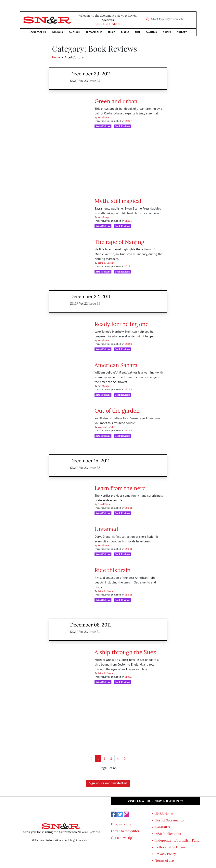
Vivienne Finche (106, 427)
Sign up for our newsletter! (108, 783)
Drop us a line (121, 824)
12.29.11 (128, 121)
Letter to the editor (125, 831)
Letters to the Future (171, 847)
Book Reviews (122, 126)
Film (137, 32)
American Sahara (116, 365)
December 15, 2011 (90, 461)
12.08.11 (129, 677)
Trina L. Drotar (106, 263)
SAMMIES (163, 827)
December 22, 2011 (90, 296)
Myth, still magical (118, 201)
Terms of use (165, 861)
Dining (125, 32)
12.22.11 (128, 344)
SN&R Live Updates (108, 24)
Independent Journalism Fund (178, 840)
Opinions (57, 32)
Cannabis (151, 32)
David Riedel (104, 504)
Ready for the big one (121, 324)
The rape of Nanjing (119, 242)
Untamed (106, 529)
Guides (167, 32)
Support (182, 32)
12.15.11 (128, 508)
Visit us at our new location (155, 801)
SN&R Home (164, 814)
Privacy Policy (166, 854)
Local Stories (38, 32)
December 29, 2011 (90, 74)
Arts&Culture (94, 32)
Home (56, 57)
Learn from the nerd (120, 488)
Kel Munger (104, 117)
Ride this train (113, 570)
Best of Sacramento (169, 820)
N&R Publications (168, 834)
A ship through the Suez (125, 652)
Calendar (74, 32)
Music (112, 32)
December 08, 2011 (90, 625)
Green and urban (116, 101)
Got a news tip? (122, 838)
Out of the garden (117, 411)
